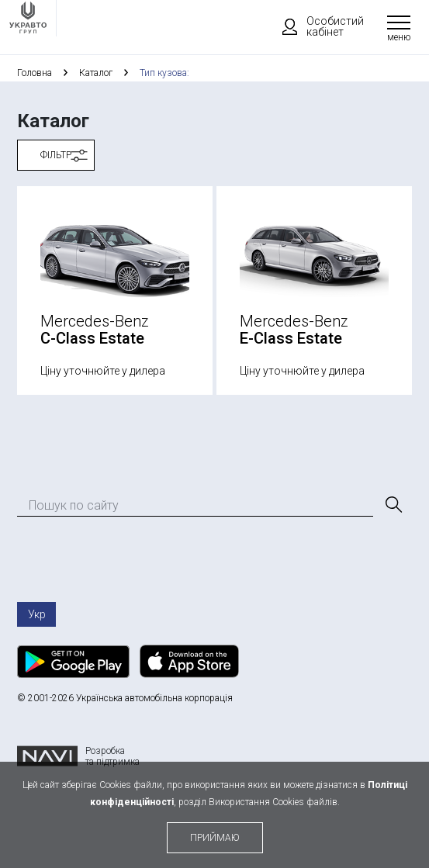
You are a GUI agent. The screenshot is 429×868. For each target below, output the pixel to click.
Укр (37, 614)
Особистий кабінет (316, 26)
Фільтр (56, 155)
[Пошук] (393, 505)
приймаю (215, 838)
